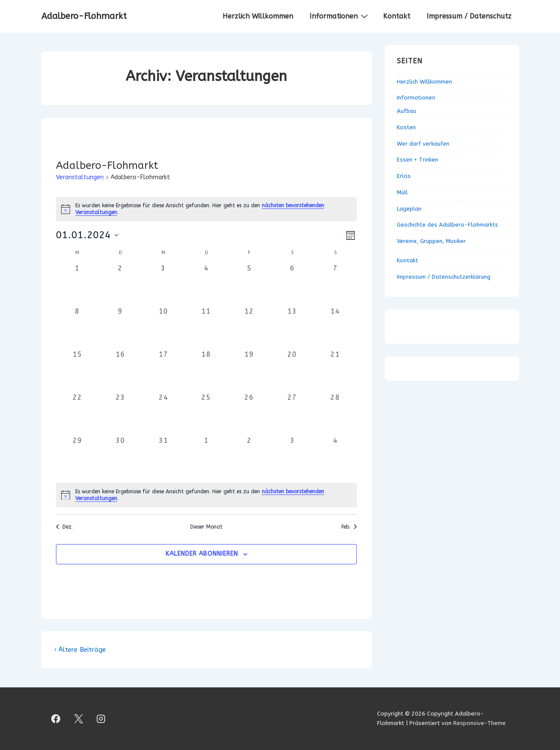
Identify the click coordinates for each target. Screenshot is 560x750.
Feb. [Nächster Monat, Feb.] (349, 527)
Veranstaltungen (80, 177)
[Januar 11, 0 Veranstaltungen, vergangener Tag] (207, 328)
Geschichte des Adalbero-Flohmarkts (447, 225)
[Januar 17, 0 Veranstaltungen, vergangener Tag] (164, 371)
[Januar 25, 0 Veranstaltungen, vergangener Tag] (207, 414)
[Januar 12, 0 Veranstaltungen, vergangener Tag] (249, 328)
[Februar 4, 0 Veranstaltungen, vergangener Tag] (335, 457)
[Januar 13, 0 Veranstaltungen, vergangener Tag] (292, 328)
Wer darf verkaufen (423, 144)
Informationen (340, 16)
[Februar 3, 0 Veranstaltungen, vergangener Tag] (292, 457)
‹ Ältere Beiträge (80, 650)
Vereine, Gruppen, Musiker (431, 241)
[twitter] (78, 719)
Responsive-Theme (480, 723)
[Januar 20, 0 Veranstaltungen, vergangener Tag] (292, 371)
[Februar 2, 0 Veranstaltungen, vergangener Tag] (249, 457)
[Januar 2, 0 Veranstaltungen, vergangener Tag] (121, 285)
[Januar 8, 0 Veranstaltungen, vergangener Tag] (77, 328)
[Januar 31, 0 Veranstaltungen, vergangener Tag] (164, 457)
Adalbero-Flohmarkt (84, 16)
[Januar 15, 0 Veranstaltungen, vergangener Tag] (77, 371)
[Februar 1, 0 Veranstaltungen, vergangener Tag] (207, 457)
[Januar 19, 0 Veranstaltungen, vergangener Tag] (249, 371)
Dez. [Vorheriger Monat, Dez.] (64, 527)
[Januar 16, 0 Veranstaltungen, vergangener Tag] (121, 371)
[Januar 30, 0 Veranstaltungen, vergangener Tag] (121, 457)
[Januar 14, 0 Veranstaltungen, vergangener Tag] (335, 328)
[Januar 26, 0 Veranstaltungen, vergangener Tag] (249, 414)
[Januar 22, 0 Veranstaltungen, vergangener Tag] (77, 414)
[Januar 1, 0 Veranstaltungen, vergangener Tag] (77, 285)
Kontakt (397, 16)
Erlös (404, 176)
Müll (402, 192)
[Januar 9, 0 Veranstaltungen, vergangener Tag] (121, 328)
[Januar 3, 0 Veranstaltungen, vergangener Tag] (164, 285)
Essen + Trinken (418, 160)
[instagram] (101, 719)
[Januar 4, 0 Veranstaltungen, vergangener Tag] (207, 285)
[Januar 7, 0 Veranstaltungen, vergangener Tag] (335, 285)
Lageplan (409, 209)
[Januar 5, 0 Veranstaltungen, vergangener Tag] (249, 285)
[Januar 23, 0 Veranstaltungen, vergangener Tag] (121, 414)
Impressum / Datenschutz (469, 16)
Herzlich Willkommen (258, 16)
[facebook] (56, 719)
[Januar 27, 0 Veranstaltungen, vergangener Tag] (292, 414)
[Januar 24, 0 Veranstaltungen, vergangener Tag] (164, 414)
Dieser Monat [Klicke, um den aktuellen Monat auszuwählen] (206, 527)
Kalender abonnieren (202, 554)
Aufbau (407, 111)
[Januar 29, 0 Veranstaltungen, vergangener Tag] (77, 457)
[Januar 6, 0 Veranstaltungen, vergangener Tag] (292, 285)
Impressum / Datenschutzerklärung (444, 277)
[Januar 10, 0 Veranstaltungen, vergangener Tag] (164, 328)
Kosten (406, 127)
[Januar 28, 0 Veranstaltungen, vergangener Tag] (335, 414)
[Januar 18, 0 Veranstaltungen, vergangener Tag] (207, 371)
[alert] (206, 495)
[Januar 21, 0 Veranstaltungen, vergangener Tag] (335, 371)
